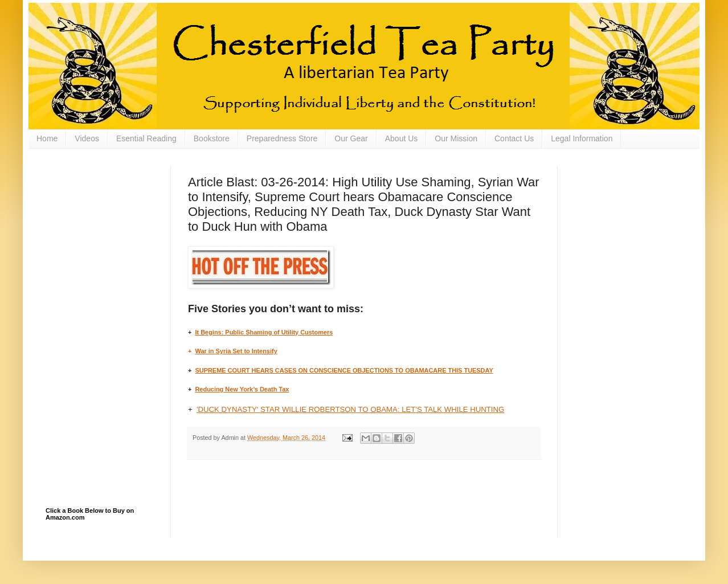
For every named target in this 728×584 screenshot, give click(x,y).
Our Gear (351, 138)
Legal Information (582, 138)
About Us (402, 138)
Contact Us (514, 138)
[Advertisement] (103, 223)
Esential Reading (146, 138)
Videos (87, 138)
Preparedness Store (282, 138)
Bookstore (212, 138)
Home (47, 138)
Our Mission (456, 138)
